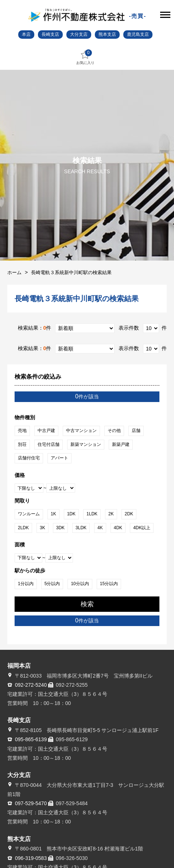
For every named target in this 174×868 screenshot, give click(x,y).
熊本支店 (107, 34)
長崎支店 (50, 34)
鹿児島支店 (138, 34)
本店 (26, 34)
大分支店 (79, 34)
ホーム (14, 273)
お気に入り (85, 57)
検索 (87, 604)
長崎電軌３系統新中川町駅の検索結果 (71, 273)
